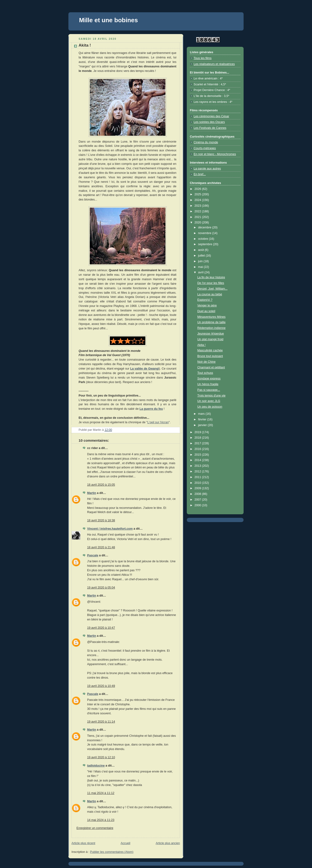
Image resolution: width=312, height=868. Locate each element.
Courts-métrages (205, 148)
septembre (206, 244)
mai (201, 267)
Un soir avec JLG (209, 401)
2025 (198, 194)
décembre (205, 227)
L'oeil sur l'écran (158, 422)
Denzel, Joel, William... (213, 289)
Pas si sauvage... (209, 390)
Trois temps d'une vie (212, 396)
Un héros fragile (208, 384)
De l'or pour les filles (211, 283)
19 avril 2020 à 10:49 (101, 686)
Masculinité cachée (210, 350)
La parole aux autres (207, 169)
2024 (198, 200)
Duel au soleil (206, 311)
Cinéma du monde (206, 142)
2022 (198, 211)
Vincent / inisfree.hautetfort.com (110, 529)
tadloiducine (96, 766)
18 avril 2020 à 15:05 (101, 485)
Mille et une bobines (108, 20)
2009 (198, 488)
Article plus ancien (168, 843)
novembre (205, 233)
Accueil (126, 843)
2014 (198, 460)
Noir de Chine (207, 362)
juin (201, 261)
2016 (198, 449)
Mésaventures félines (212, 317)
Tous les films (203, 58)
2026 (198, 189)
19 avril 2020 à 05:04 (101, 588)
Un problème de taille (212, 322)
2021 (198, 217)
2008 (198, 494)
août (201, 250)
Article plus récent (83, 843)
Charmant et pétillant (211, 367)
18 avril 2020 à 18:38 (101, 520)
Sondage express (209, 379)
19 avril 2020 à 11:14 (101, 722)
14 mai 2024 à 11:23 (101, 820)
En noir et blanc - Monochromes (215, 154)
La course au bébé (210, 294)
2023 (198, 206)
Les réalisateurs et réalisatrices (214, 64)
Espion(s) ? (205, 300)
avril (201, 272)
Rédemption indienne (212, 328)
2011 (198, 477)
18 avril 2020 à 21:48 (101, 547)
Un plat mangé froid (210, 339)
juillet (202, 256)
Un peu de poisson (210, 407)
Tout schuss (205, 373)
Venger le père (207, 305)
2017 (198, 443)
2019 (198, 432)
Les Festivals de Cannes (210, 128)
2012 (198, 471)
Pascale (93, 555)
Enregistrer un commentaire (95, 828)
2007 (198, 500)
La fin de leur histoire (211, 277)
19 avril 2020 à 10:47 (101, 628)
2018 (198, 438)
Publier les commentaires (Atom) (112, 852)
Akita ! (202, 345)
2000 (198, 505)
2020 (198, 222)
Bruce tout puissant (210, 356)
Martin (92, 493)
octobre (204, 239)
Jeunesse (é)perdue (211, 334)
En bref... (200, 174)
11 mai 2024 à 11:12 (101, 793)
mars (202, 414)
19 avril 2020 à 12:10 (101, 757)
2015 (198, 455)
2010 (198, 483)
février (203, 419)
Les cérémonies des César (211, 116)
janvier (203, 425)
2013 (198, 466)
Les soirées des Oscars (209, 122)
